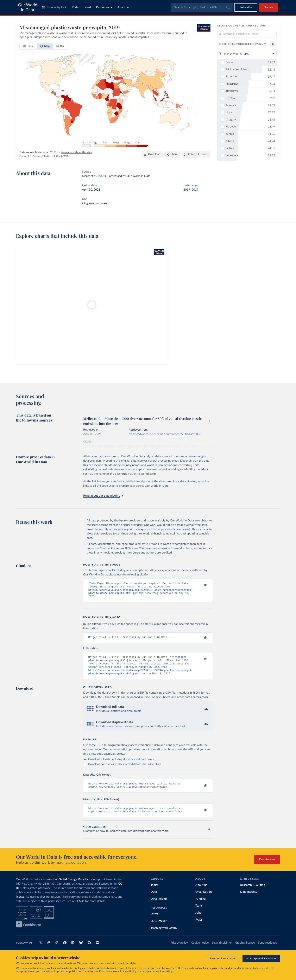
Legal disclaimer (222, 949)
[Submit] (228, 7)
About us (201, 891)
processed (115, 176)
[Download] (152, 155)
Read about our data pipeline (103, 496)
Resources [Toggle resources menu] (104, 7)
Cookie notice (200, 949)
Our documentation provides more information (133, 754)
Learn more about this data (77, 152)
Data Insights (159, 906)
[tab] (28, 46)
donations (70, 963)
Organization (204, 898)
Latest (87, 7)
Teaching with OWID (164, 934)
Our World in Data (28, 7)
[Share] (172, 155)
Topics (155, 891)
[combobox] (202, 7)
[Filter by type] (247, 54)
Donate (269, 7)
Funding (200, 906)
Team (199, 912)
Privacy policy (179, 949)
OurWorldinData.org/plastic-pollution (40, 156)
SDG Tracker (159, 928)
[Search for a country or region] (247, 34)
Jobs (198, 919)
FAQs (81, 908)
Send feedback (267, 949)
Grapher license (245, 949)
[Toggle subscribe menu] (246, 7)
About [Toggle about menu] (123, 7)
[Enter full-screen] (196, 155)
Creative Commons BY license (119, 548)
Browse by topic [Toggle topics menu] (55, 7)
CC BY (66, 156)
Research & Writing (253, 891)
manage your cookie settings (157, 972)
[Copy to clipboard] (201, 585)
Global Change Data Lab (74, 886)
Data (75, 7)
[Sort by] (243, 44)
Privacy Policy (128, 972)
